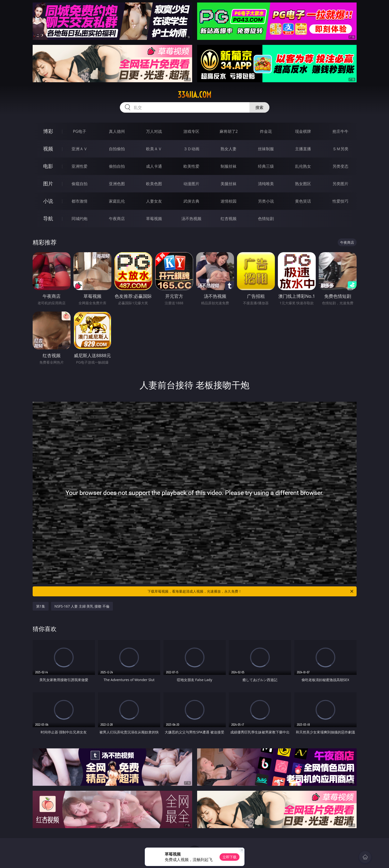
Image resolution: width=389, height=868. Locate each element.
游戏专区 (191, 131)
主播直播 (303, 149)
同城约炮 (79, 219)
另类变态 (340, 166)
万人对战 (154, 131)
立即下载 (230, 857)
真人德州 (117, 131)
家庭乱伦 (117, 201)
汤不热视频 (191, 219)
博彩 (48, 131)
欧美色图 (154, 184)
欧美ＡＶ (154, 149)
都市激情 (79, 201)
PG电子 (80, 131)
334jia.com (194, 95)
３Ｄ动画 (191, 149)
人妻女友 (154, 201)
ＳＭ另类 (340, 149)
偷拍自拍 (117, 166)
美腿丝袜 (229, 184)
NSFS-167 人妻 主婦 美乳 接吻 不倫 (82, 606)
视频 (48, 149)
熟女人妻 (229, 149)
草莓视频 (154, 219)
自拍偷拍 (117, 149)
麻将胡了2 (229, 131)
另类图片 (340, 184)
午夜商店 (117, 219)
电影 (48, 166)
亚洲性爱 (79, 166)
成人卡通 (154, 166)
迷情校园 (229, 201)
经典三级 (266, 166)
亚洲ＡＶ (79, 149)
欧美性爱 (191, 166)
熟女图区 (303, 184)
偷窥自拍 (79, 184)
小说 (48, 201)
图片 (48, 184)
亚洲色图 (117, 184)
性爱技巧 (340, 201)
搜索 (259, 107)
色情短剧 (266, 219)
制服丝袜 (229, 166)
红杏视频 (229, 219)
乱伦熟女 (303, 166)
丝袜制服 (266, 149)
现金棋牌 (303, 131)
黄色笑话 (303, 201)
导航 (48, 218)
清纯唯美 (266, 184)
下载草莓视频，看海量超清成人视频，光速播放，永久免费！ (251, 591)
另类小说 (266, 201)
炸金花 (266, 131)
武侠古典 (191, 201)
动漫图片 (191, 184)
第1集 (41, 606)
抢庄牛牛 (340, 131)
